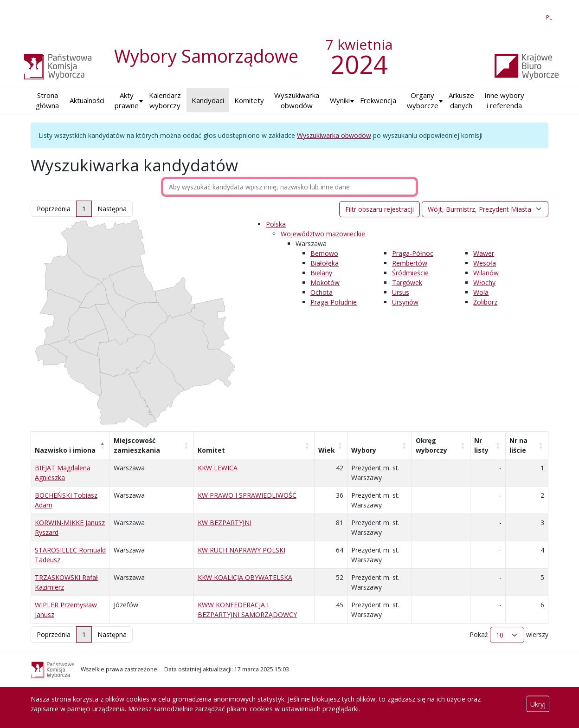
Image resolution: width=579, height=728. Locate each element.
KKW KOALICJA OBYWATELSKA (245, 577)
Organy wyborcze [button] (423, 101)
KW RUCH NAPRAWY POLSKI (241, 550)
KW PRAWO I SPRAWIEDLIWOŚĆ (247, 495)
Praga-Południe (334, 302)
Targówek (407, 283)
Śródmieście (410, 273)
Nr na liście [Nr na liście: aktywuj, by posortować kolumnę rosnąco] (518, 445)
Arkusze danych (461, 101)
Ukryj (538, 704)
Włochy (484, 283)
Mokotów (325, 283)
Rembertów (410, 263)
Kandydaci (208, 100)
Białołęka (325, 263)
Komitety (249, 100)
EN (532, 16)
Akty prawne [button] (127, 101)
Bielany (321, 273)
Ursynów (405, 302)
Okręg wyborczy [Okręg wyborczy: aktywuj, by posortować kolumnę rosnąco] (431, 445)
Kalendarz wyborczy (165, 101)
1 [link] (84, 209)
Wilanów (486, 273)
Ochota (322, 292)
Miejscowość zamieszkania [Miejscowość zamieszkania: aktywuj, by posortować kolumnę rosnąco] (137, 445)
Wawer (484, 253)
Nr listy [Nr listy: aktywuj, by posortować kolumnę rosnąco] (481, 445)
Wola (481, 292)
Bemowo (324, 253)
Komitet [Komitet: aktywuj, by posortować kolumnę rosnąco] (211, 450)
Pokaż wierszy (509, 635)
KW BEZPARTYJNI (225, 523)
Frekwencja (378, 100)
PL (551, 16)
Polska (276, 224)
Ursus (401, 292)
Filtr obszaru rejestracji (380, 209)
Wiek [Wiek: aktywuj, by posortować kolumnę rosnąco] (327, 450)
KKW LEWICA (218, 468)
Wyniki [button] (340, 100)
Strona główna (47, 101)
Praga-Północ (413, 253)
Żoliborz (485, 302)
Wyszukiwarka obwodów (297, 101)
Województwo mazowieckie (323, 234)
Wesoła (485, 263)
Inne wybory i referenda (504, 101)
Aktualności (87, 100)
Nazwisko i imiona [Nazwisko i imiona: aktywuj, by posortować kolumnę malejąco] (65, 450)
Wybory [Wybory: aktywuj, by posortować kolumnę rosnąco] (364, 450)
